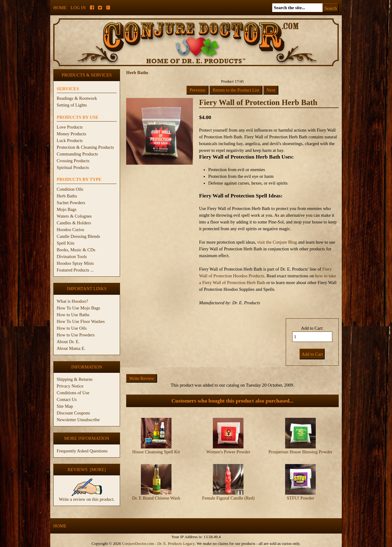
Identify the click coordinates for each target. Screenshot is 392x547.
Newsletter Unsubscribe (78, 420)
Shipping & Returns (75, 379)
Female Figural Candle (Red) (228, 498)
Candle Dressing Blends (78, 236)
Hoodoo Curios (70, 230)
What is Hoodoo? (72, 301)
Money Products (71, 134)
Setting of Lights (72, 105)
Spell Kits (66, 243)
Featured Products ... (75, 270)
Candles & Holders (74, 223)
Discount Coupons (73, 413)
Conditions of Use (73, 393)
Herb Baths (67, 196)
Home (60, 8)
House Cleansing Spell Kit (156, 452)
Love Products (70, 127)
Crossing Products (73, 161)
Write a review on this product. (87, 497)
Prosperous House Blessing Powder (301, 452)
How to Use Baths (73, 315)
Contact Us (67, 399)
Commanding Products (77, 154)
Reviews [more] (87, 470)
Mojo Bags (67, 209)
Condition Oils (70, 189)
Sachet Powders (71, 203)
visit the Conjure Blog (277, 242)
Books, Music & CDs (76, 250)
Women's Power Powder (228, 452)
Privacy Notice (70, 386)
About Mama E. (71, 348)
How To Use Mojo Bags (78, 308)
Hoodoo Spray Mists (75, 263)
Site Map (65, 406)
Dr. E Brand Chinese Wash (156, 498)
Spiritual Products (73, 167)
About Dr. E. (68, 342)
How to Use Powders (76, 335)
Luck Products (70, 140)
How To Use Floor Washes (81, 321)
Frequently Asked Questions (82, 451)
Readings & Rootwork (77, 98)
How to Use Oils (72, 328)
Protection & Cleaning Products (85, 147)
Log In (78, 8)
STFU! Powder (300, 498)
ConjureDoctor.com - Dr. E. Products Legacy (158, 543)
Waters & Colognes (74, 216)
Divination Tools (72, 257)
